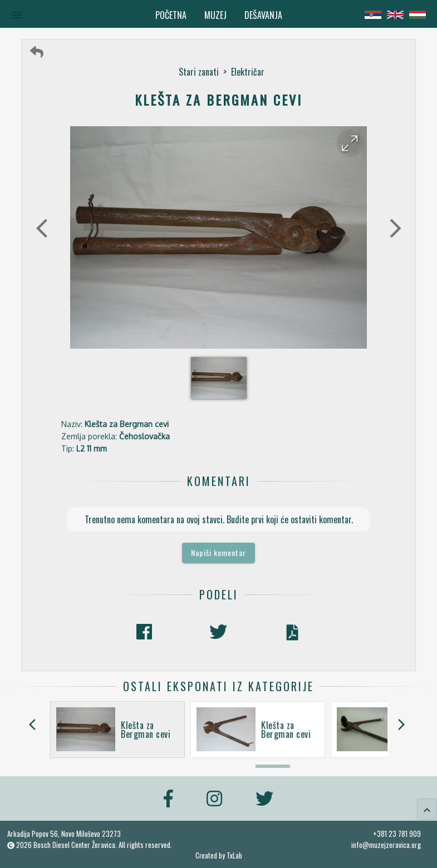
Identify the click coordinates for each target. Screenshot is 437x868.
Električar (248, 72)
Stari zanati (199, 72)
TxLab (234, 855)
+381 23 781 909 (397, 834)
